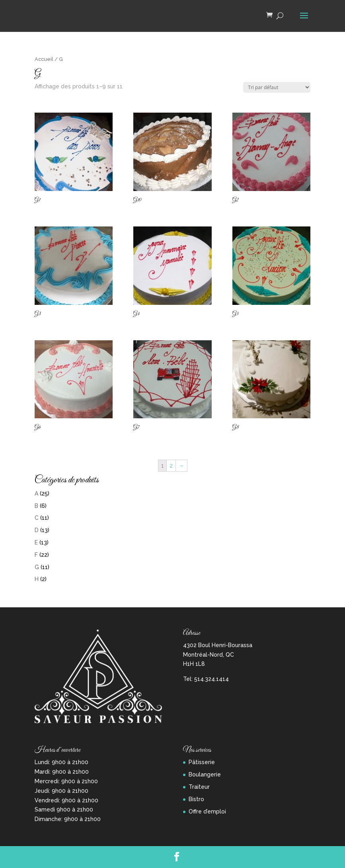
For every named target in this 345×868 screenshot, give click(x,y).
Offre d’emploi (207, 811)
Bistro (196, 799)
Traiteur (199, 787)
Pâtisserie (202, 762)
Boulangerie (205, 774)
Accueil (44, 59)
